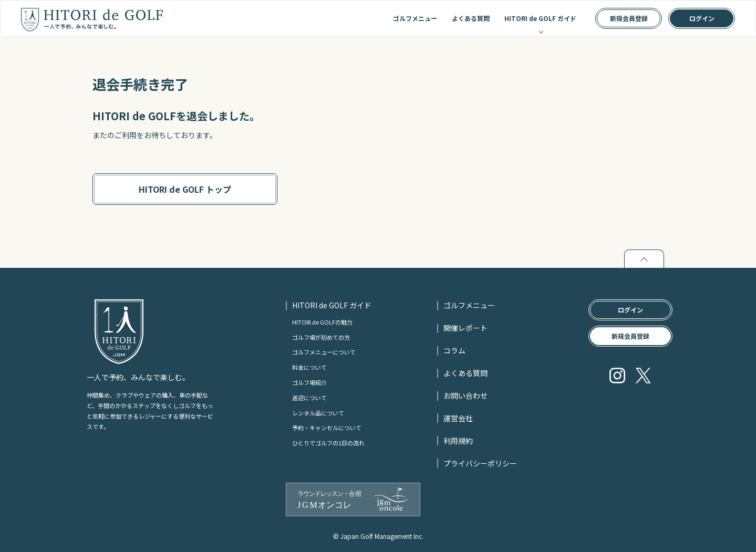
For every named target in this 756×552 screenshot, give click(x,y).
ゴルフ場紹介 (309, 382)
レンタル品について (318, 413)
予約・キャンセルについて (327, 428)
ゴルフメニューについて (324, 352)
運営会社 (458, 418)
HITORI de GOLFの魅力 (322, 322)
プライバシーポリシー (480, 463)
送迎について (309, 398)
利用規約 (458, 441)
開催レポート (465, 328)
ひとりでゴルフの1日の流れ (328, 443)
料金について (309, 367)
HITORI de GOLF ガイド (540, 18)
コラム (454, 350)
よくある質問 (471, 18)
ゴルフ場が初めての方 (321, 337)
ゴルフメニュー (415, 18)
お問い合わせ (465, 395)
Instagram (617, 376)
